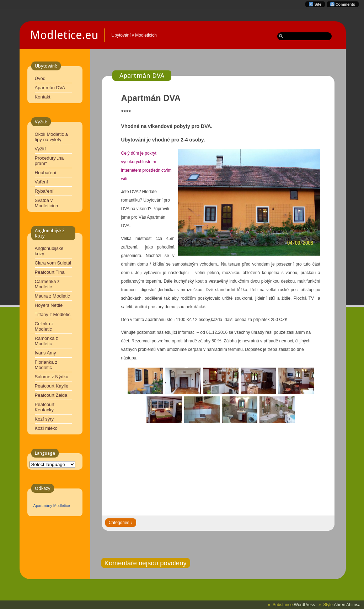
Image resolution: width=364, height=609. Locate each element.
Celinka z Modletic (44, 326)
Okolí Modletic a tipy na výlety (51, 137)
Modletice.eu (64, 35)
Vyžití (40, 149)
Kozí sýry (44, 419)
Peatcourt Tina (50, 272)
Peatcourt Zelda (51, 395)
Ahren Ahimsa (347, 605)
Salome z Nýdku (52, 377)
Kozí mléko (46, 428)
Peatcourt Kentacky (45, 407)
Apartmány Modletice (52, 506)
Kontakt (43, 97)
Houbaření (46, 173)
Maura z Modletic (52, 296)
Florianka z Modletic (46, 365)
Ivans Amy (45, 353)
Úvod (40, 78)
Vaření (41, 182)
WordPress (304, 605)
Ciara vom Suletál (53, 263)
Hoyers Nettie (49, 305)
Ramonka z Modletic (47, 341)
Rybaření (44, 191)
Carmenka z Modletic (47, 284)
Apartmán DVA (50, 88)
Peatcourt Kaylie (52, 386)
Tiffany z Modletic (53, 314)
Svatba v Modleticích (47, 203)
